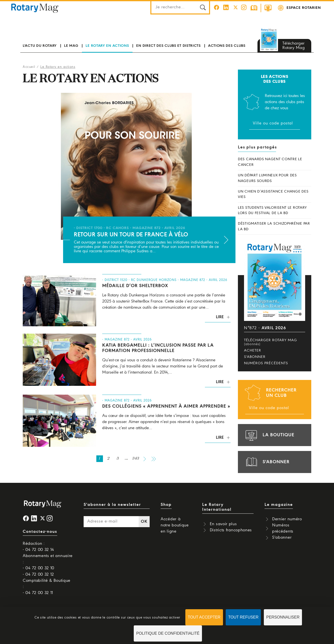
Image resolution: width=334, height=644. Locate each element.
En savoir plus (223, 524)
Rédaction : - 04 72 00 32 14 (38, 547)
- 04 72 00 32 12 (38, 575)
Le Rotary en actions (107, 46)
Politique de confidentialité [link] (168, 633)
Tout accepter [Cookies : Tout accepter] (204, 617)
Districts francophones (231, 530)
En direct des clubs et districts (168, 46)
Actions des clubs (227, 46)
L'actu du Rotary (40, 46)
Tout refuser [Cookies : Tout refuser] (243, 617)
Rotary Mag (35, 8)
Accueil (29, 67)
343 (136, 459)
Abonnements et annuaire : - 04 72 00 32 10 (48, 562)
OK (144, 522)
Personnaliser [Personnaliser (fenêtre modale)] (283, 617)
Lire (220, 317)
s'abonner (267, 462)
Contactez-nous (40, 532)
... (127, 459)
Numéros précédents (266, 363)
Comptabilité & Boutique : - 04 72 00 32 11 (47, 587)
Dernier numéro (287, 519)
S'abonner (255, 357)
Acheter (253, 351)
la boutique (269, 435)
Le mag (71, 46)
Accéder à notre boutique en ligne (175, 525)
